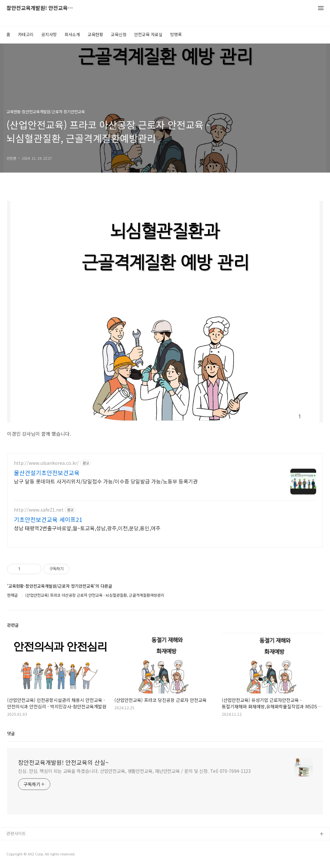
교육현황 (95, 34)
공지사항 (49, 34)
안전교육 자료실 (148, 34)
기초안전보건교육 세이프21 (48, 519)
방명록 (176, 34)
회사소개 (72, 34)
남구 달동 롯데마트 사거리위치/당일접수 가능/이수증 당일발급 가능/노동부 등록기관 (106, 481)
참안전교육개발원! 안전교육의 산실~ (42, 8)
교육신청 (119, 34)
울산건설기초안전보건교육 (47, 473)
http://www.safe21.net (39, 510)
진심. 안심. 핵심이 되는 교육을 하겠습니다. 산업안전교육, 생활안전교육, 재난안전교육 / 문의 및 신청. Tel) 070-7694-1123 (134, 771)
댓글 (11, 733)
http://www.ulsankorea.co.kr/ (46, 463)
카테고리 (26, 34)
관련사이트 (16, 833)
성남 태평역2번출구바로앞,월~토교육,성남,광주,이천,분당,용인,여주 (87, 528)
